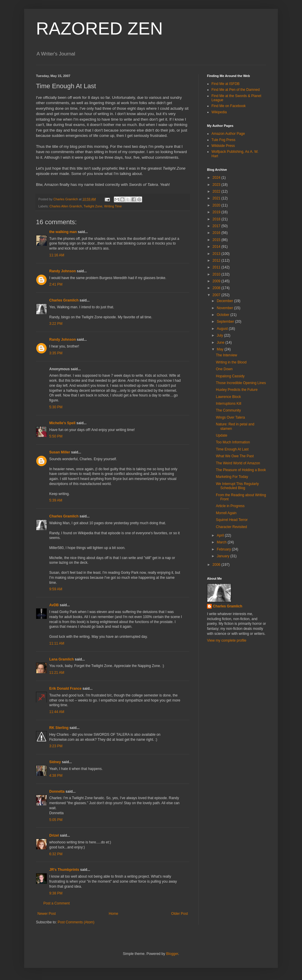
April (221, 535)
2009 (217, 281)
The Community (228, 410)
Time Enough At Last (232, 449)
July (220, 335)
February (224, 549)
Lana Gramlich (61, 659)
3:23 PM (56, 746)
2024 (217, 178)
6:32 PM (56, 854)
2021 (217, 198)
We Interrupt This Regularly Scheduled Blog (237, 486)
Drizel (54, 835)
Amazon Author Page (228, 134)
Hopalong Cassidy (230, 376)
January (224, 556)
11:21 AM (57, 673)
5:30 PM (56, 407)
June (221, 342)
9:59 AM (56, 589)
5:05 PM (56, 820)
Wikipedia (219, 112)
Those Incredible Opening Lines (241, 383)
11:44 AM (57, 712)
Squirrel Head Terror (232, 520)
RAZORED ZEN (99, 28)
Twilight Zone (93, 206)
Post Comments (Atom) (76, 922)
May (221, 349)
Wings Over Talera (230, 417)
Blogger (172, 954)
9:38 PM (56, 893)
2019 (217, 212)
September (226, 322)
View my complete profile (227, 640)
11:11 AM (57, 643)
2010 (217, 274)
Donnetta (57, 791)
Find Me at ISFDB (225, 84)
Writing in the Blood (231, 362)
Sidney (55, 762)
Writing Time (113, 206)
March (222, 542)
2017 (217, 226)
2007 (217, 295)
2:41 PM (56, 284)
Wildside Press (223, 146)
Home (114, 914)
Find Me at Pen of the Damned (235, 90)
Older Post (179, 914)
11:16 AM (57, 255)
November (225, 308)
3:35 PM (56, 353)
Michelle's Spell (62, 423)
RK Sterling (59, 728)
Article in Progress (230, 506)
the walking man (63, 232)
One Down (224, 369)
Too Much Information (233, 442)
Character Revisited (231, 527)
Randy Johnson (63, 271)
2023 (217, 185)
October (224, 315)
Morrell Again (226, 513)
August (223, 329)
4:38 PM (56, 776)
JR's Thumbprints (64, 870)
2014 (217, 247)
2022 (217, 191)
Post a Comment (56, 903)
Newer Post (47, 914)
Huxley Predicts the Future (237, 390)
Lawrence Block (228, 397)
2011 (217, 267)
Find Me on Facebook (229, 106)
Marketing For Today (232, 477)
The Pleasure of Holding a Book (241, 470)
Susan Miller (60, 452)
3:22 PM (56, 324)
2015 (217, 240)
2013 (217, 254)
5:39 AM (56, 500)
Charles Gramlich (64, 300)
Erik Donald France (65, 689)
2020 (217, 205)
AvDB (54, 605)
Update (222, 435)
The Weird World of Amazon (238, 463)
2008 (217, 288)
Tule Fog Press (223, 140)
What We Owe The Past (235, 456)
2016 (217, 233)
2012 (217, 260)
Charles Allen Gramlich (66, 206)
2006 (217, 565)
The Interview (226, 355)
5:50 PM (56, 436)
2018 (217, 219)
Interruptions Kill (229, 404)
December (225, 301)
